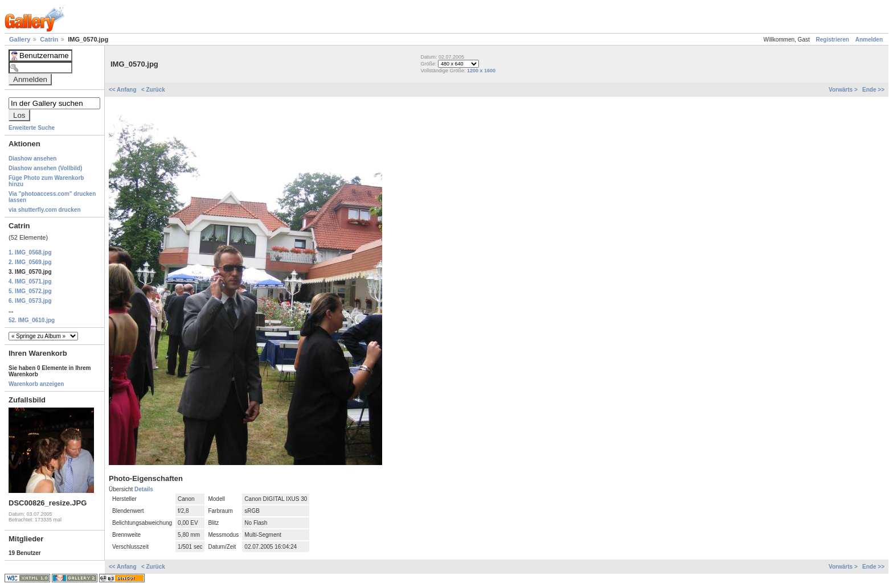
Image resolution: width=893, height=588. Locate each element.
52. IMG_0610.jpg (32, 320)
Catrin (50, 39)
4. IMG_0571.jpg (30, 281)
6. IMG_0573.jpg (30, 301)
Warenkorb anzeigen (36, 384)
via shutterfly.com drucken (45, 210)
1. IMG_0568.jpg (30, 252)
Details (144, 489)
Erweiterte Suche (32, 128)
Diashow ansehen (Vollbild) (45, 168)
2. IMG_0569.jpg (30, 262)
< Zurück (153, 90)
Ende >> (873, 90)
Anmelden (869, 40)
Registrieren (833, 40)
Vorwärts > (844, 90)
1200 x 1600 (481, 71)
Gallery (21, 39)
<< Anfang (123, 90)
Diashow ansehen (32, 159)
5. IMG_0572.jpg (30, 291)
